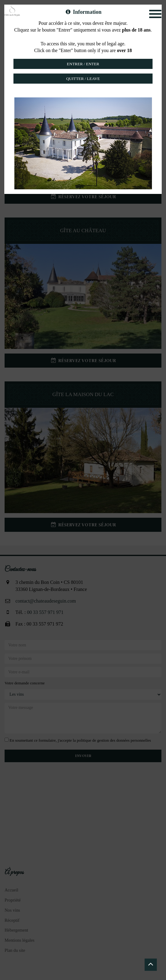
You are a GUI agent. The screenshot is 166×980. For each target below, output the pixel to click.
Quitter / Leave (83, 79)
